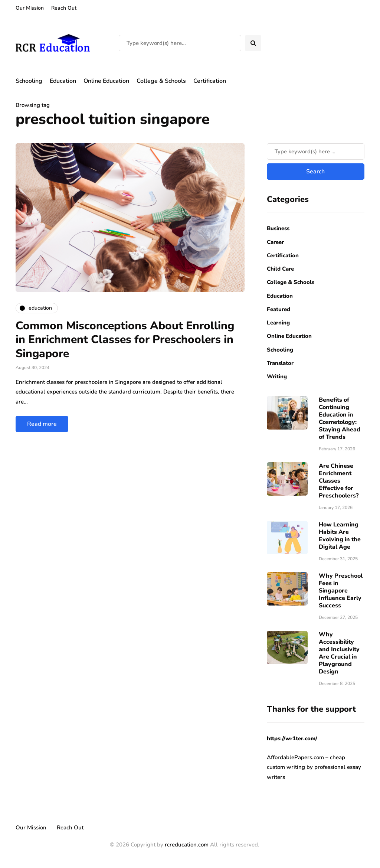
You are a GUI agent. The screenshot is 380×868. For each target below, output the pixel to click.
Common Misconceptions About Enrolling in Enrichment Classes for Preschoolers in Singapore (125, 340)
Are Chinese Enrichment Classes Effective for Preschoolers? (339, 481)
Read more (42, 424)
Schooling (29, 81)
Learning (278, 323)
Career (275, 242)
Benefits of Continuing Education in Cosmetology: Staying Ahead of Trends (340, 418)
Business (278, 228)
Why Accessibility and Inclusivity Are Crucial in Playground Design (339, 653)
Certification (210, 81)
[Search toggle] (253, 43)
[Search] (180, 43)
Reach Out (64, 8)
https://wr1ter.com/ (292, 738)
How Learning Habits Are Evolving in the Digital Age (340, 536)
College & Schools (161, 81)
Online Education (106, 81)
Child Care (280, 269)
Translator (280, 363)
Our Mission (30, 8)
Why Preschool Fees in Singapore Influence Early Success (341, 591)
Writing (277, 376)
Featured (279, 309)
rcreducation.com (187, 845)
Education (63, 81)
